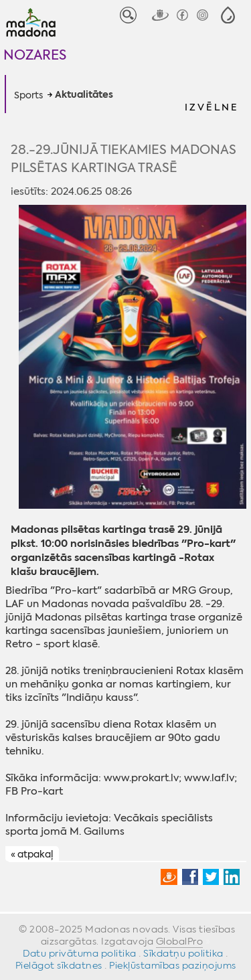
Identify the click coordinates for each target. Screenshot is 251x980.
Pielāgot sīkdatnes (59, 965)
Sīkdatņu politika (183, 953)
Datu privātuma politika (80, 953)
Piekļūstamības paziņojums (173, 965)
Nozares (35, 55)
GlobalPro (180, 941)
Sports (28, 95)
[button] (228, 15)
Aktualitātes (84, 95)
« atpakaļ (32, 854)
